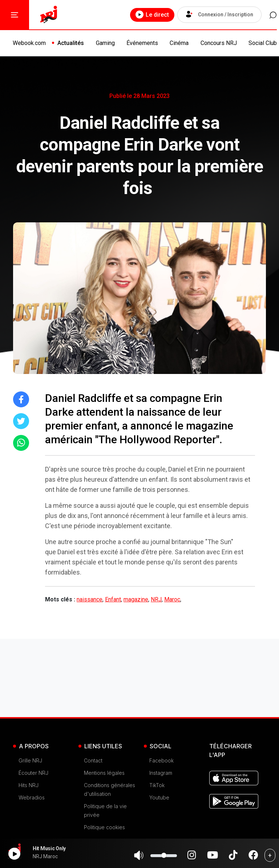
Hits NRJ (29, 785)
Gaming (105, 43)
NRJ (156, 599)
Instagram (161, 773)
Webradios (32, 797)
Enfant (113, 599)
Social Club (263, 43)
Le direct (149, 15)
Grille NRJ (30, 760)
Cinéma (179, 43)
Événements (142, 43)
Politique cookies (104, 827)
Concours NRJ (219, 43)
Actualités (71, 43)
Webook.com (29, 43)
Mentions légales (104, 773)
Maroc (172, 599)
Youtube (159, 797)
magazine (136, 599)
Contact (93, 760)
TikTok (157, 785)
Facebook (161, 760)
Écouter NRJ (33, 773)
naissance (90, 599)
